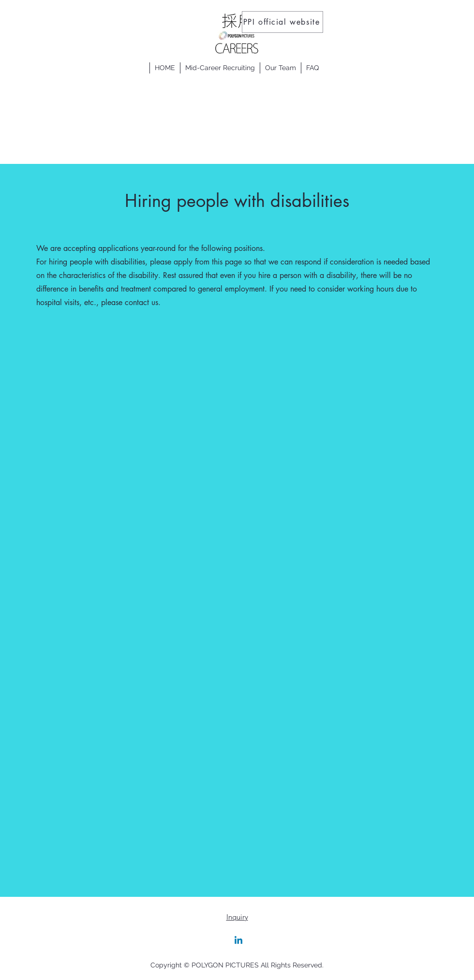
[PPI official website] (282, 22)
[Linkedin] (238, 941)
